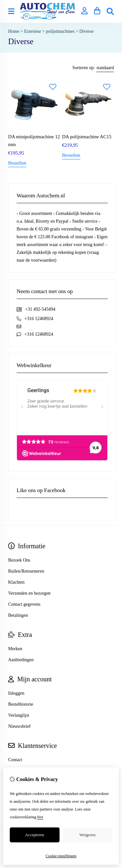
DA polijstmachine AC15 (87, 137)
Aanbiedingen (21, 660)
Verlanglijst (19, 715)
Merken (15, 649)
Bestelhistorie (21, 704)
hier (40, 817)
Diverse (87, 31)
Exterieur (33, 31)
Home (14, 31)
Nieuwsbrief (19, 726)
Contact (15, 760)
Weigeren (87, 835)
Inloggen (16, 693)
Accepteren (35, 835)
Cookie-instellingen (61, 856)
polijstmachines (60, 31)
